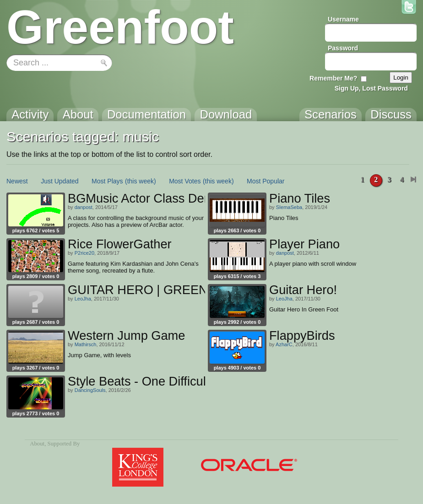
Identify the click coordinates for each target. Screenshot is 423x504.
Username (343, 19)
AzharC (284, 344)
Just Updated (60, 181)
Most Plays (107, 181)
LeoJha (83, 299)
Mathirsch (86, 344)
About (37, 444)
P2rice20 (84, 253)
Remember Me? (333, 78)
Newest (17, 181)
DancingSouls (90, 390)
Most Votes (185, 181)
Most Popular (266, 181)
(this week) (141, 181)
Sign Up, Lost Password (371, 88)
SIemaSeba (289, 207)
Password (343, 48)
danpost (84, 207)
